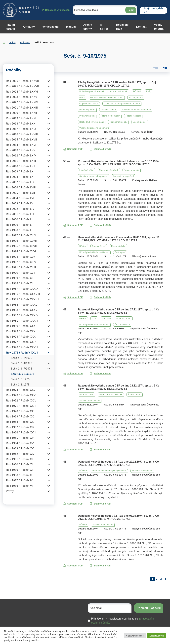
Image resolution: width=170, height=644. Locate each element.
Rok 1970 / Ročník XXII (21, 411)
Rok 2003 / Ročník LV (20, 203)
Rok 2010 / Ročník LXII (21, 166)
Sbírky (13, 42)
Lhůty (149, 91)
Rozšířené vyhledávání (56, 10)
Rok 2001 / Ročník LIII (20, 214)
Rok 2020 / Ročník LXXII (21, 113)
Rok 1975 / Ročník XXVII (22, 353)
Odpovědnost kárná (89, 104)
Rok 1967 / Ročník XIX (20, 427)
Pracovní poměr (108, 110)
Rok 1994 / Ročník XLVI (21, 251)
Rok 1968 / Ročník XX (20, 422)
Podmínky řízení (87, 110)
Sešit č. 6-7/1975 (21, 369)
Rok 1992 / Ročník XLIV (21, 262)
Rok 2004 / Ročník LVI (20, 198)
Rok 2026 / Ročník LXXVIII (23, 81)
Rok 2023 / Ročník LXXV (22, 97)
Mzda (82, 98)
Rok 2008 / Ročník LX (20, 177)
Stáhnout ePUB (100, 149)
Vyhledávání (50, 27)
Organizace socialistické (111, 394)
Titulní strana (11, 27)
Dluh (94, 318)
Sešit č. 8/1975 (20, 385)
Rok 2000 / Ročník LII (20, 219)
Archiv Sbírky (88, 27)
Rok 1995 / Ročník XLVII (21, 246)
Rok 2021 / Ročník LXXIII (22, 108)
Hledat (131, 10)
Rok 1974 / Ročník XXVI (21, 390)
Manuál (71, 27)
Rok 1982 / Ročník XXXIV (22, 315)
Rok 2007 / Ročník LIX (20, 182)
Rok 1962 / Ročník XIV (20, 454)
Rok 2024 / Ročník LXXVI (22, 92)
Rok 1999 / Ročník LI (19, 225)
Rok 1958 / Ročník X (19, 475)
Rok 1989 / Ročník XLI (20, 278)
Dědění (83, 246)
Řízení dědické (118, 246)
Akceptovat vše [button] (157, 636)
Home (4, 43)
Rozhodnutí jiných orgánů (92, 122)
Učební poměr (140, 122)
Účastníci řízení (122, 325)
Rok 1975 (25, 42)
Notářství (106, 318)
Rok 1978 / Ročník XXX (21, 337)
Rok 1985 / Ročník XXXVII (23, 299)
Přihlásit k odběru (149, 608)
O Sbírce (104, 27)
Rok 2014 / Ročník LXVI (21, 145)
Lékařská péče (86, 170)
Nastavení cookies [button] (135, 636)
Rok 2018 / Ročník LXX (21, 124)
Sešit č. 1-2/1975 (21, 358)
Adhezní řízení (86, 394)
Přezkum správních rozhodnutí (136, 110)
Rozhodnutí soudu (118, 122)
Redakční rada (122, 27)
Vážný (10, 491)
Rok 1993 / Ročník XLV (21, 257)
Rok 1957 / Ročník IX (19, 480)
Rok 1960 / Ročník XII (20, 464)
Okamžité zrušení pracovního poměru (122, 104)
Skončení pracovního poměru (93, 176)
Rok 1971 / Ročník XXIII (21, 406)
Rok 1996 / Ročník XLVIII (22, 241)
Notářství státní (124, 318)
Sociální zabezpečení (124, 176)
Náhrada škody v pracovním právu (107, 98)
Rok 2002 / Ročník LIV (20, 209)
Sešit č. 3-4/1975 (21, 363)
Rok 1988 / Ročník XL (20, 283)
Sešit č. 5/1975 (20, 379)
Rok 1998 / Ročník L (19, 230)
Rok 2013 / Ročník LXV (21, 150)
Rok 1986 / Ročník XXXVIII (23, 294)
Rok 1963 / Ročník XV (20, 449)
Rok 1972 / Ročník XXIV (21, 401)
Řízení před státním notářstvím (94, 252)
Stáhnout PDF (73, 149)
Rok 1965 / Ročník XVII (21, 438)
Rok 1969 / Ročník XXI (20, 417)
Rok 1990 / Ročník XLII (21, 273)
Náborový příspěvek (109, 170)
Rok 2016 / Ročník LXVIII (22, 134)
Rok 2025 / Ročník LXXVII (22, 86)
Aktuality (29, 27)
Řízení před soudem (110, 116)
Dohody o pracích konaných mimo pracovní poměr (104, 91)
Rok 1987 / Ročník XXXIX (22, 289)
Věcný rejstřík (159, 27)
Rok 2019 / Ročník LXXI (21, 118)
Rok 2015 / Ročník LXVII (21, 140)
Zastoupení (120, 252)
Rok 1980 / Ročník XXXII (22, 326)
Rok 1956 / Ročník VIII (20, 486)
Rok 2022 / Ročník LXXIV (22, 102)
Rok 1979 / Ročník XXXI (21, 331)
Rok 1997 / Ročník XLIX (21, 235)
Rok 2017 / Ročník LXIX (21, 129)
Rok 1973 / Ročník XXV (21, 395)
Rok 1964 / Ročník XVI (20, 443)
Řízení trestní (134, 394)
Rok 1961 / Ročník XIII (20, 459)
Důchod (137, 91)
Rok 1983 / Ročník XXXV (22, 310)
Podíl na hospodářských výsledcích (109, 471)
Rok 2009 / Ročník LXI (20, 172)
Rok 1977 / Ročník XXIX (21, 342)
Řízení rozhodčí (133, 116)
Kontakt (141, 27)
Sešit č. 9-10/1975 (23, 374)
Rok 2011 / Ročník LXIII (21, 161)
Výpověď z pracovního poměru (94, 128)
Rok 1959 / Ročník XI (19, 470)
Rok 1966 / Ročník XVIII (21, 433)
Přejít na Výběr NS (154, 10)
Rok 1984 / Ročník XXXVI (22, 305)
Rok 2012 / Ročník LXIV (21, 156)
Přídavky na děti (87, 116)
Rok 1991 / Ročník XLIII (21, 267)
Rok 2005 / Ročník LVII (20, 193)
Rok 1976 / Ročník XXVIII (22, 347)
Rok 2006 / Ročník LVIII (21, 188)
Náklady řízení (136, 98)
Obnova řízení (99, 246)
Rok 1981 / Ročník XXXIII (22, 321)
